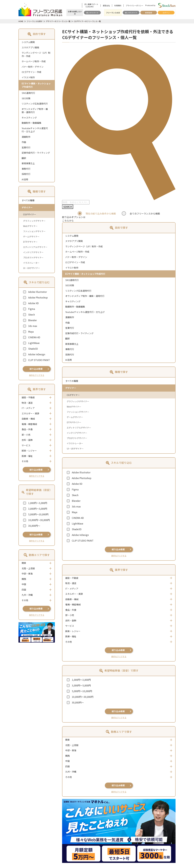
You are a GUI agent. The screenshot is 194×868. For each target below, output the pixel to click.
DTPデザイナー (30, 242)
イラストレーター (31, 263)
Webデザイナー (30, 226)
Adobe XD (33, 303)
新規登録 (149, 13)
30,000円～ (34, 526)
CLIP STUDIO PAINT (39, 360)
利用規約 (118, 6)
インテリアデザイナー (33, 252)
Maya (31, 332)
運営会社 (106, 6)
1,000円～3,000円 (38, 503)
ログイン (166, 13)
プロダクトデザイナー (33, 258)
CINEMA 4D (34, 337)
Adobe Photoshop (38, 297)
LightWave (34, 343)
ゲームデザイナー (31, 237)
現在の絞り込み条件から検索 (101, 214)
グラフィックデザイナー (34, 221)
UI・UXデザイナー (32, 268)
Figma (32, 309)
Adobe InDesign (37, 354)
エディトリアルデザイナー (35, 247)
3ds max (33, 326)
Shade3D (33, 349)
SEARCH (68, 207)
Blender (33, 320)
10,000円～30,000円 (39, 520)
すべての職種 (28, 200)
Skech (31, 314)
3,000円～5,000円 (38, 509)
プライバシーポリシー (135, 6)
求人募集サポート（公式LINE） (91, 5)
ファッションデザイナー (34, 231)
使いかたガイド (92, 13)
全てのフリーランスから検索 (145, 214)
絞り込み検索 (36, 369)
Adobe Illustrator (38, 292)
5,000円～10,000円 (38, 514)
